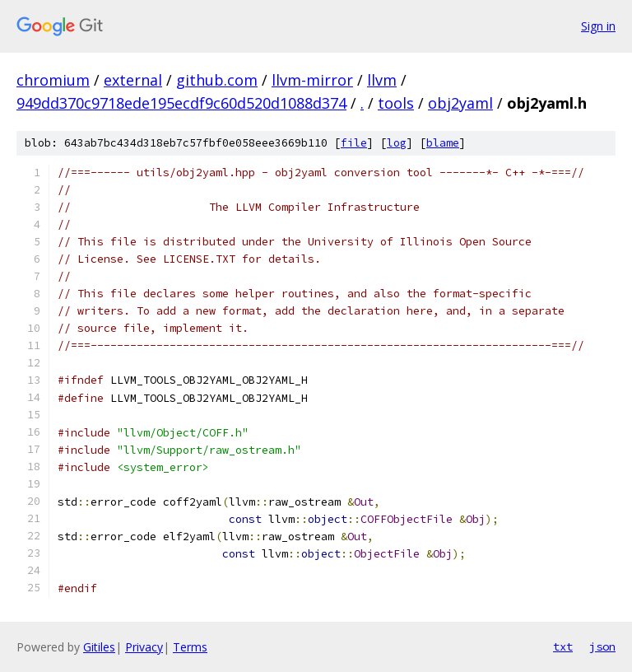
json (602, 646)
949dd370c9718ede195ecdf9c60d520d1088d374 (181, 103)
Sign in (598, 26)
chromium (53, 80)
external (133, 80)
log (397, 143)
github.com (217, 80)
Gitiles (99, 647)
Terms (190, 647)
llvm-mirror (312, 80)
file (354, 143)
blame (443, 143)
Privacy (144, 647)
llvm (382, 80)
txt (563, 646)
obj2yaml (460, 103)
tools (396, 103)
